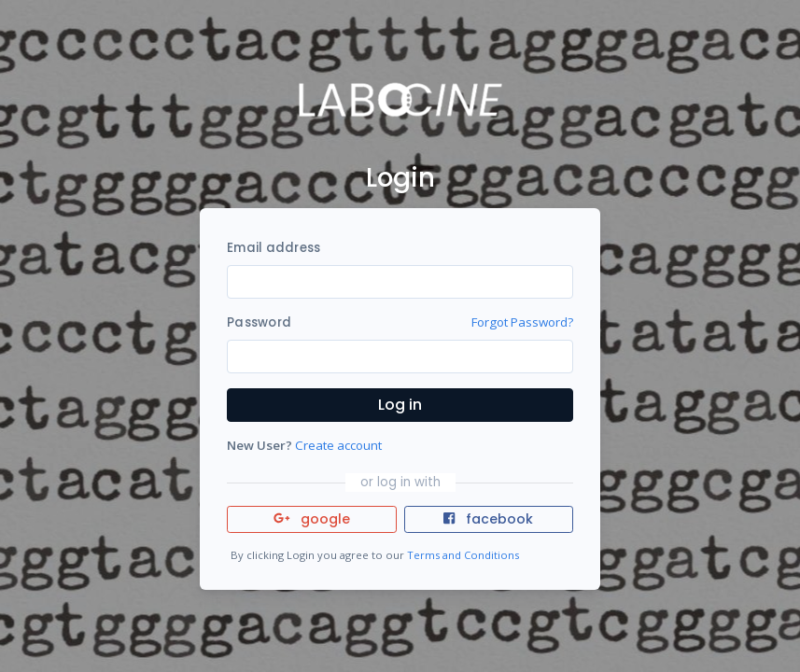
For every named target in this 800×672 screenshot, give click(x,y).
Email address (274, 248)
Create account (338, 445)
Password (259, 322)
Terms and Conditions (463, 555)
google (312, 519)
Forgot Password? (522, 322)
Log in (400, 405)
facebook (488, 519)
